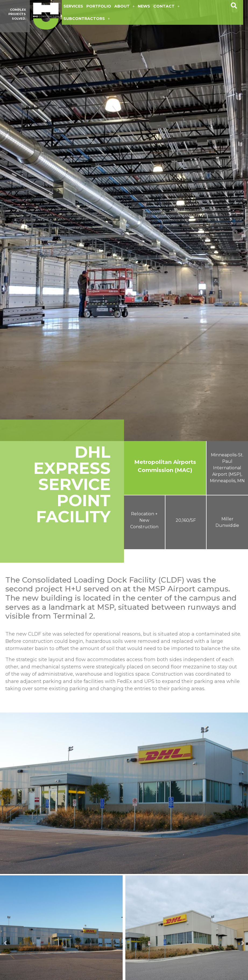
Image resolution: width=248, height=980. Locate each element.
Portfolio (99, 6)
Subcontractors (87, 19)
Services (73, 6)
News (144, 6)
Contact (166, 6)
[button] (234, 6)
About (124, 6)
